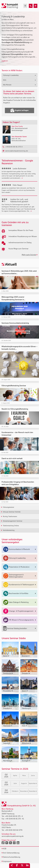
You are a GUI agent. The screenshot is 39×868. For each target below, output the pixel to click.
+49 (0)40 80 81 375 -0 (14, 816)
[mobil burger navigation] (25, 6)
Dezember (33, 791)
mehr (5, 61)
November (24, 791)
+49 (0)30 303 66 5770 (14, 830)
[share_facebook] (17, 866)
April (15, 776)
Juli (15, 783)
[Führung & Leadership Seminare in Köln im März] (31, 6)
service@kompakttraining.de (13, 836)
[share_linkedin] (27, 866)
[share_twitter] (22, 866)
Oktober (15, 791)
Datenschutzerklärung (11, 857)
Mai (24, 776)
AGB (4, 849)
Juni (33, 776)
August (24, 783)
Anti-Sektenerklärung (11, 853)
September (33, 783)
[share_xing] (12, 866)
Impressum (7, 861)
